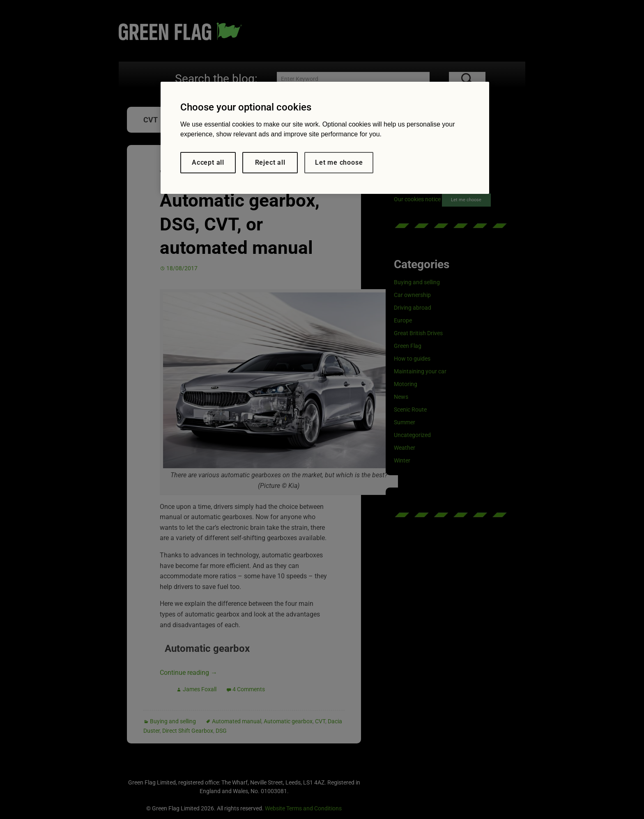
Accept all (208, 162)
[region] (325, 138)
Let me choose (339, 162)
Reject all (270, 162)
